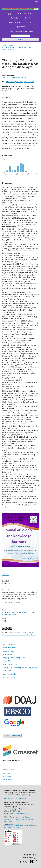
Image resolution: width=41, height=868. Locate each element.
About (17, 14)
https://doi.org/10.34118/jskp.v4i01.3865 (20, 82)
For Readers (7, 773)
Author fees (7, 671)
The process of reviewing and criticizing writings (20, 667)
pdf (7, 574)
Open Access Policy (10, 664)
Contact (29, 22)
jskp (10, 14)
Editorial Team (8, 654)
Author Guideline (9, 644)
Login (36, 2)
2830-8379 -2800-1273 (17, 799)
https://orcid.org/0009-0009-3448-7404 (14, 77)
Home (4, 45)
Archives (12, 45)
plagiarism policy (9, 677)
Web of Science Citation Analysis (21, 31)
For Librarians (8, 780)
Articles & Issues (15, 22)
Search (20, 39)
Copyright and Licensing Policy (14, 658)
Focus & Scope (9, 651)
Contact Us (7, 661)
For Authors (15, 18)
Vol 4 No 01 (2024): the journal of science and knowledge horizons (17, 48)
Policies (27, 14)
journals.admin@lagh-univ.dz (20, 813)
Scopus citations (21, 27)
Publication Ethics (10, 648)
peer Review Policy (10, 674)
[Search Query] (21, 36)
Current (27, 18)
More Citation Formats (12, 603)
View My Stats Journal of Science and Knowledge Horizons (20, 826)
